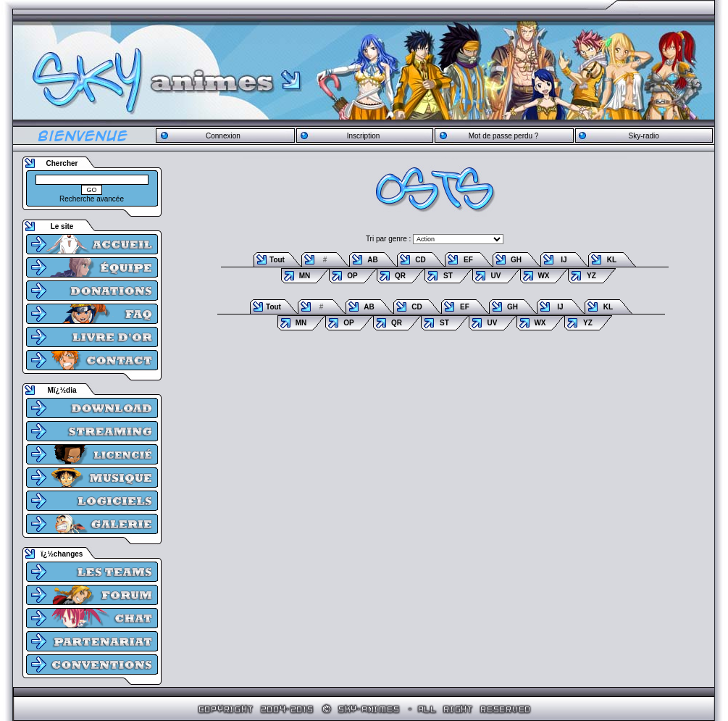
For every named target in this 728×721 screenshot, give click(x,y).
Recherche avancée (92, 199)
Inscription (364, 136)
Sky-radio (644, 136)
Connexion (223, 136)
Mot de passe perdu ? (504, 136)
